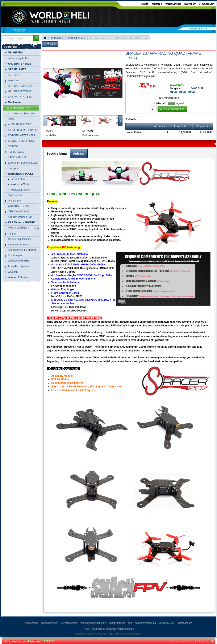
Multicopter (57, 38)
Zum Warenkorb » (180, 641)
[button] (36, 38)
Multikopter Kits (77, 38)
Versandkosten (172, 98)
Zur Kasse (200, 641)
